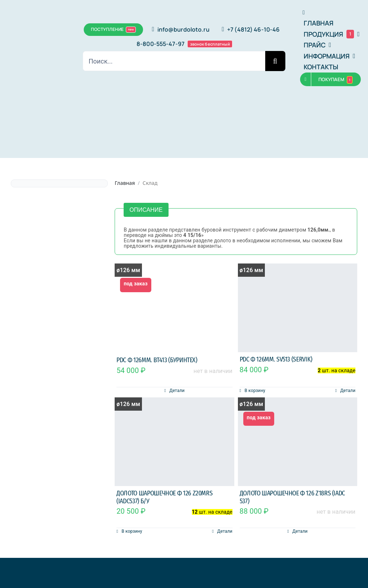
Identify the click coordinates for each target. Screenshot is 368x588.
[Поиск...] (174, 61)
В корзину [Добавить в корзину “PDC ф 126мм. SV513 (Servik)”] (255, 391)
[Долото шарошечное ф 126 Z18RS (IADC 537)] (298, 442)
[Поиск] (275, 61)
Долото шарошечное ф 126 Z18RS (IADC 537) (292, 497)
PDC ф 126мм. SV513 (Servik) (276, 359)
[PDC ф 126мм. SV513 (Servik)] (298, 308)
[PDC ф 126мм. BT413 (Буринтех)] (174, 308)
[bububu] (24, 37)
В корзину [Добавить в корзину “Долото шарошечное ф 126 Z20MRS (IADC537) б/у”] (132, 531)
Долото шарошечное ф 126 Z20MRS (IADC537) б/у (164, 497)
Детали (177, 391)
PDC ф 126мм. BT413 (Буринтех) (157, 360)
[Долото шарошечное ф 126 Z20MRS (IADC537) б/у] (174, 442)
